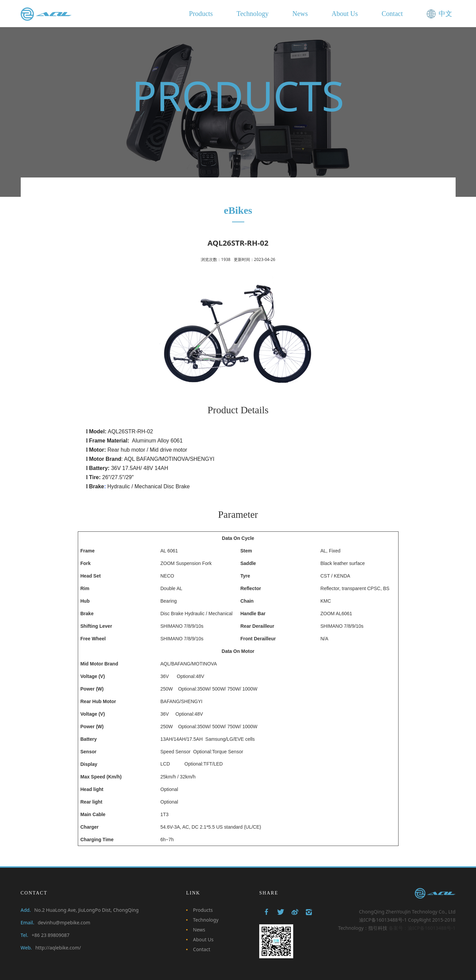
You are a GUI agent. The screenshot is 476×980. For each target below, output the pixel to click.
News (199, 930)
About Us (203, 939)
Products (203, 910)
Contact (202, 949)
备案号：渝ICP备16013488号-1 (422, 928)
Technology (206, 920)
